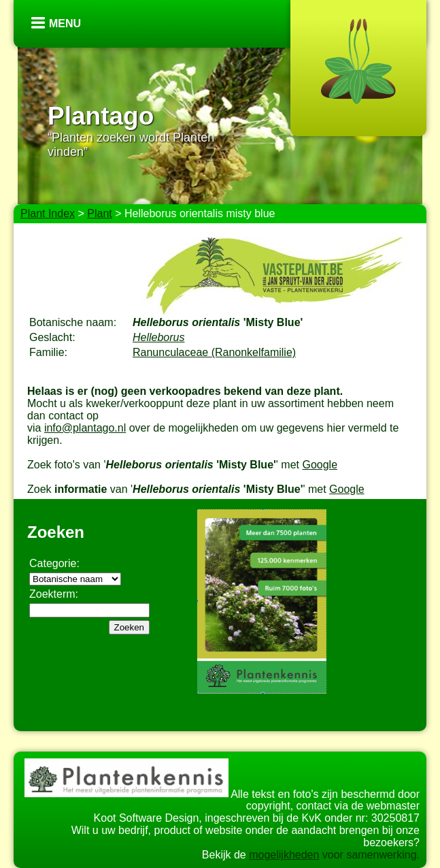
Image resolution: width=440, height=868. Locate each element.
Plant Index (48, 213)
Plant (99, 213)
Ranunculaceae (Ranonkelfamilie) (214, 352)
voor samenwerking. (369, 855)
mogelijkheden (284, 855)
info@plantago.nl (85, 428)
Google (320, 465)
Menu (65, 23)
